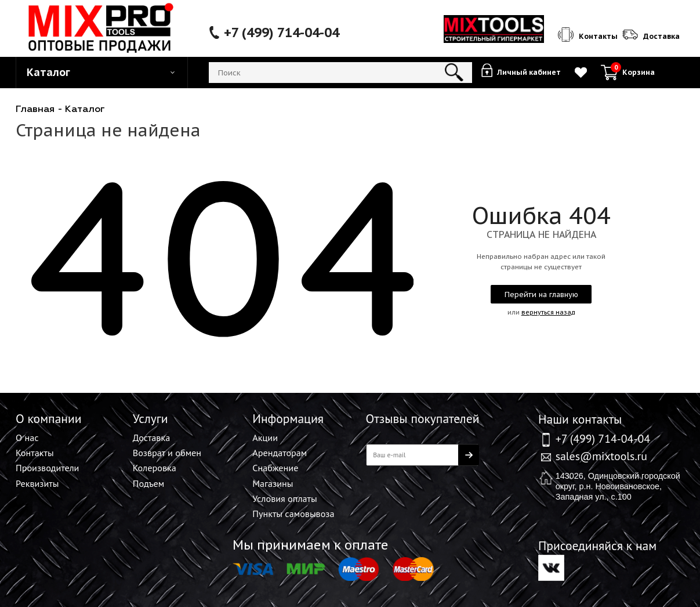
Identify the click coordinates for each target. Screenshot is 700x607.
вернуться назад (548, 312)
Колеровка (155, 468)
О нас (27, 438)
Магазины (273, 483)
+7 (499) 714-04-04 (282, 32)
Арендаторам (280, 453)
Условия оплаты (285, 498)
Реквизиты (37, 483)
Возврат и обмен (167, 453)
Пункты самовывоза (293, 514)
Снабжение (275, 468)
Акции (265, 438)
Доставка (152, 438)
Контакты (35, 453)
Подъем (149, 483)
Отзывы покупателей (423, 418)
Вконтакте (551, 568)
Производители (47, 468)
